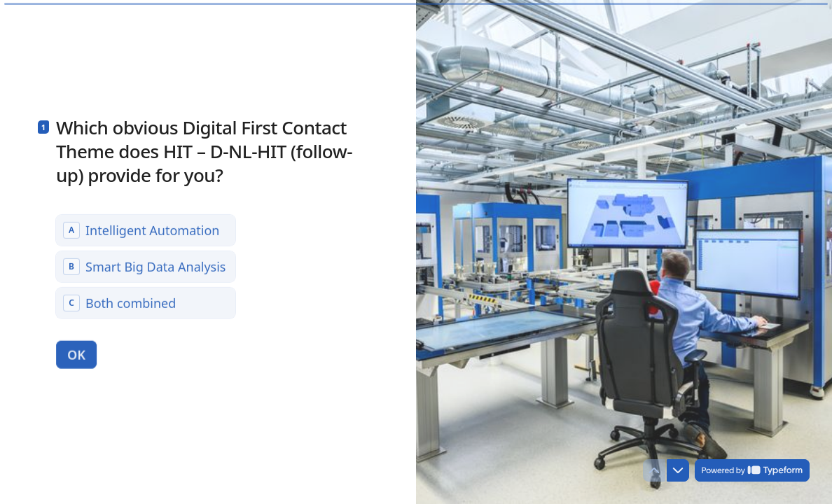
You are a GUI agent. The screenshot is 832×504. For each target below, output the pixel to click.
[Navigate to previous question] (654, 470)
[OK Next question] (76, 354)
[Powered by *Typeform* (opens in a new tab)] (752, 470)
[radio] (146, 230)
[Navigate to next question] (678, 470)
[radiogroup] (146, 266)
